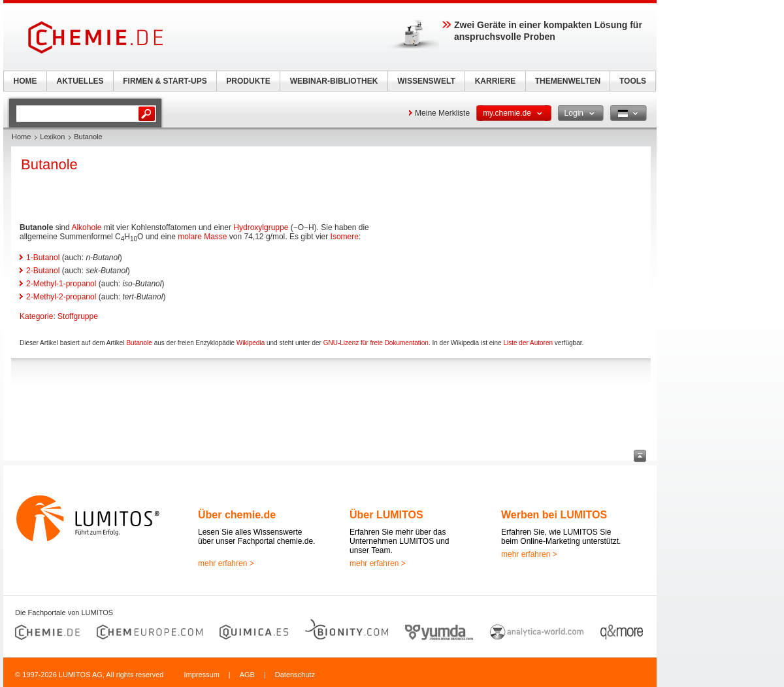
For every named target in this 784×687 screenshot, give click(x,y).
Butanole (139, 343)
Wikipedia (251, 343)
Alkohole (86, 227)
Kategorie (36, 316)
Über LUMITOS (386, 515)
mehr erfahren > (226, 563)
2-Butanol (43, 271)
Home (21, 137)
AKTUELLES (80, 81)
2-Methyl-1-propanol (61, 284)
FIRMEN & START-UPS (165, 81)
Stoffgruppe (78, 316)
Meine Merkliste (442, 113)
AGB (247, 675)
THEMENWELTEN (568, 81)
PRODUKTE (248, 81)
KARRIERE (496, 81)
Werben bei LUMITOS (554, 515)
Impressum (201, 675)
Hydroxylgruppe (261, 227)
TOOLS (633, 81)
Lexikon (52, 137)
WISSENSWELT (426, 81)
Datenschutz (295, 675)
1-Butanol (43, 258)
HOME (25, 81)
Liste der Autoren (528, 343)
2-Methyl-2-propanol (61, 297)
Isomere (345, 237)
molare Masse (202, 237)
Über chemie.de (237, 515)
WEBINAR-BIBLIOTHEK (334, 81)
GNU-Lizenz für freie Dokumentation (376, 343)
